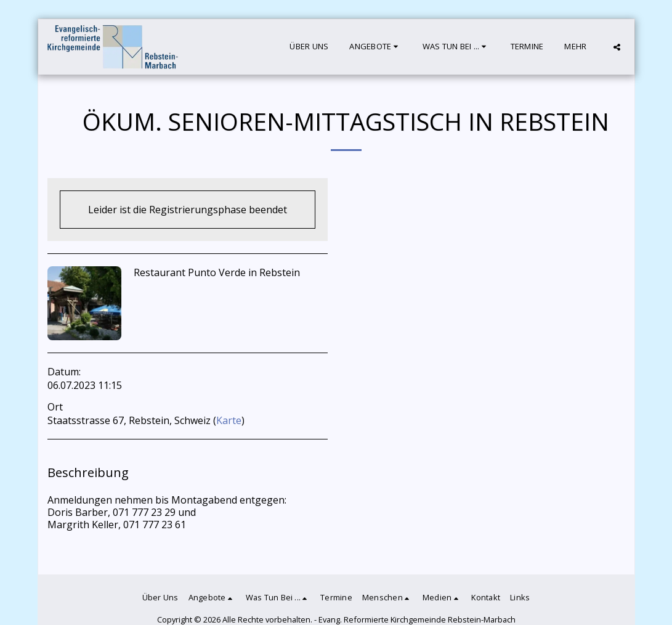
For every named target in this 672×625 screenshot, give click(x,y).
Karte (229, 420)
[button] (375, 47)
